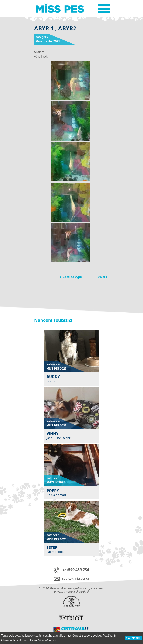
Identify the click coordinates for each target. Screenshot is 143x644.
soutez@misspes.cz (76, 578)
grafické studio (95, 588)
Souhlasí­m (133, 638)
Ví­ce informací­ (47, 641)
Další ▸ (103, 277)
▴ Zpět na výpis (71, 277)
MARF (53, 588)
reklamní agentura (71, 588)
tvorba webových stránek (73, 592)
